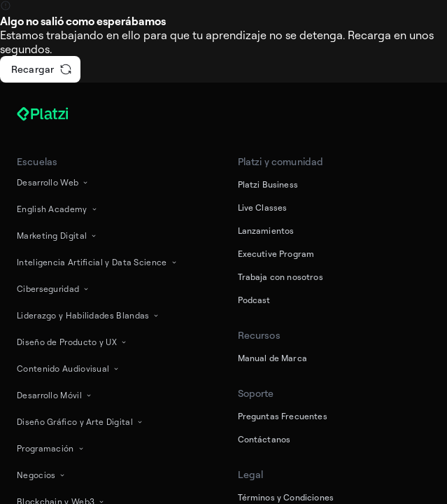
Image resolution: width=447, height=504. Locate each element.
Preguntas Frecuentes (283, 416)
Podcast (254, 300)
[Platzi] (59, 114)
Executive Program (276, 254)
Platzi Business (268, 184)
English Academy (58, 209)
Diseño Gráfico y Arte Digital (80, 422)
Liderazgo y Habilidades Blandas (88, 315)
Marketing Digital (57, 236)
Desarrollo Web (53, 182)
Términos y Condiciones (286, 497)
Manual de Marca (272, 358)
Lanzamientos (266, 231)
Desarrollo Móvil (55, 395)
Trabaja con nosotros (281, 277)
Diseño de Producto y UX (72, 342)
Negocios (42, 475)
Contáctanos (264, 439)
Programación (51, 448)
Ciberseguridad (54, 289)
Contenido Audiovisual (69, 369)
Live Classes (263, 208)
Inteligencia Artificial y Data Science (98, 262)
